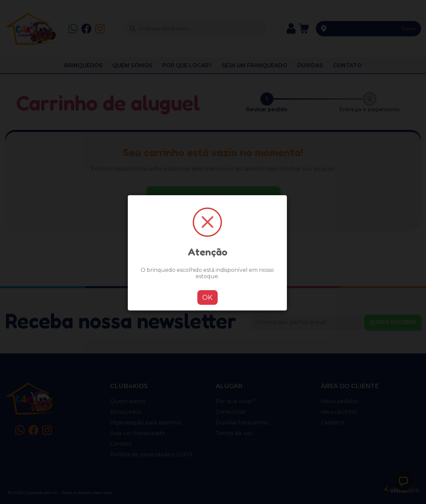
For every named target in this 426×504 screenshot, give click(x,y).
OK (208, 297)
